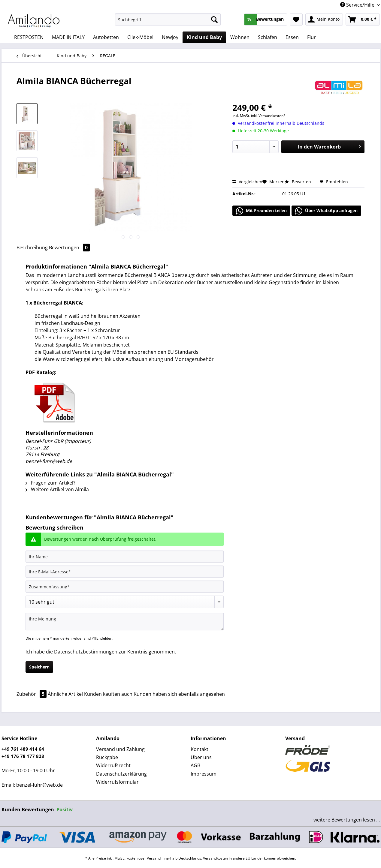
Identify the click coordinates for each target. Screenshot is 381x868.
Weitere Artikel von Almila (57, 489)
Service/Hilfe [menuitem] (358, 5)
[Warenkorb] (363, 20)
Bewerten (298, 182)
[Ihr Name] (125, 557)
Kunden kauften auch (108, 694)
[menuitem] (168, 22)
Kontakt (200, 749)
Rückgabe (107, 757)
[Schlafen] (268, 37)
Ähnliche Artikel (65, 694)
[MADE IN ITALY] (68, 37)
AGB (195, 765)
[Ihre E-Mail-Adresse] (125, 572)
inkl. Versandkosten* (268, 116)
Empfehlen (334, 182)
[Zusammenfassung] (125, 587)
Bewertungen (69, 248)
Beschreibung (32, 248)
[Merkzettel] (296, 20)
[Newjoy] (170, 37)
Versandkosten (215, 858)
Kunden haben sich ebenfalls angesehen (179, 694)
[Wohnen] (240, 37)
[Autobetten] (106, 37)
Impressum (204, 774)
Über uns (201, 757)
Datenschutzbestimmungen (86, 652)
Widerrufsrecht (113, 765)
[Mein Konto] (324, 20)
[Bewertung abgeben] (125, 602)
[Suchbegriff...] (168, 20)
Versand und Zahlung (120, 749)
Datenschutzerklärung (121, 774)
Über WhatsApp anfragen (326, 211)
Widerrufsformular (117, 782)
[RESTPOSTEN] (29, 37)
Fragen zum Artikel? (50, 483)
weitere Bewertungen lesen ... (347, 820)
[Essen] (292, 37)
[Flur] (311, 37)
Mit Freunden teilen (261, 211)
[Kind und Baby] (204, 37)
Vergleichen (247, 182)
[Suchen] (214, 20)
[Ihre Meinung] (125, 622)
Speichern (39, 667)
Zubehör (32, 694)
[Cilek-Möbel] (140, 37)
